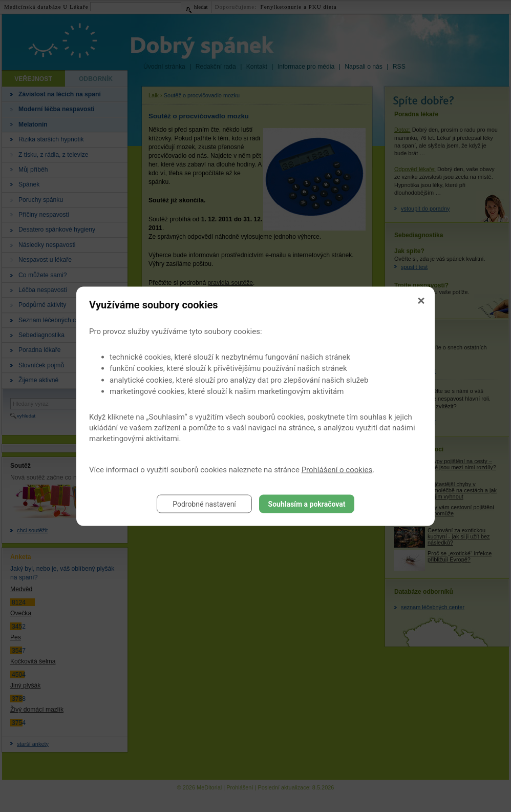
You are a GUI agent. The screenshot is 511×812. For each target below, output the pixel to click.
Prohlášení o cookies (337, 469)
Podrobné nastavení (204, 504)
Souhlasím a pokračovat (307, 504)
